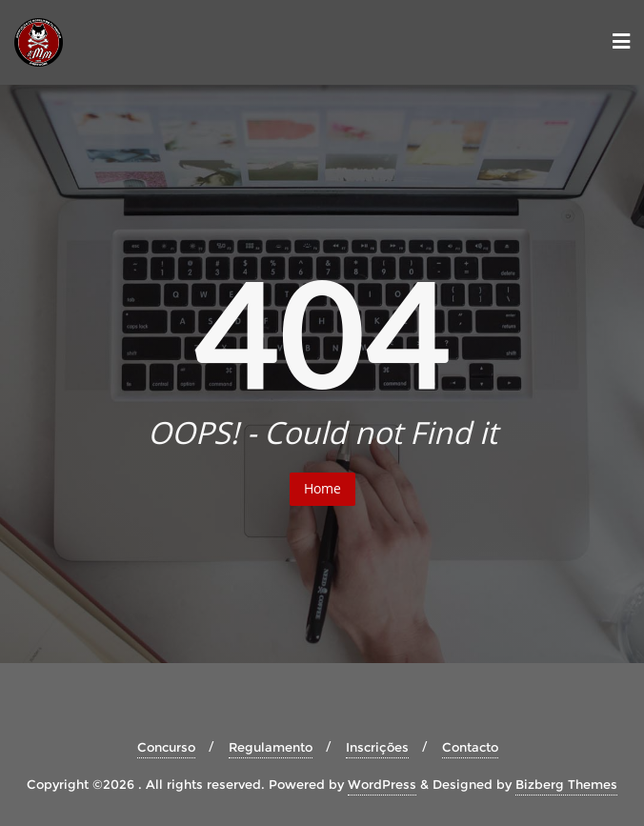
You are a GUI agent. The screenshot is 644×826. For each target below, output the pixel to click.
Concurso (166, 747)
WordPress (382, 784)
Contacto (470, 747)
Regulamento (271, 747)
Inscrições (377, 747)
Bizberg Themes (566, 784)
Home (322, 488)
